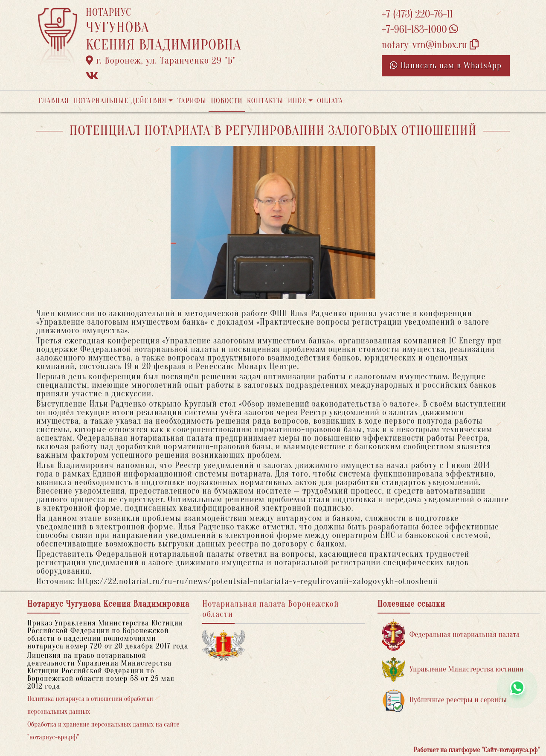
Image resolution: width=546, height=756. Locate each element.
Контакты (265, 101)
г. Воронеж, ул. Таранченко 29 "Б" (161, 61)
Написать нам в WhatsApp (446, 65)
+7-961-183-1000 (420, 30)
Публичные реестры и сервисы (444, 700)
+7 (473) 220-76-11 (417, 14)
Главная (54, 101)
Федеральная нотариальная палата (451, 635)
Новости (227, 101)
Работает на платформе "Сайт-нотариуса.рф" (477, 750)
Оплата (330, 101)
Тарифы (192, 101)
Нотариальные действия (120, 101)
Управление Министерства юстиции (453, 670)
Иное (297, 101)
